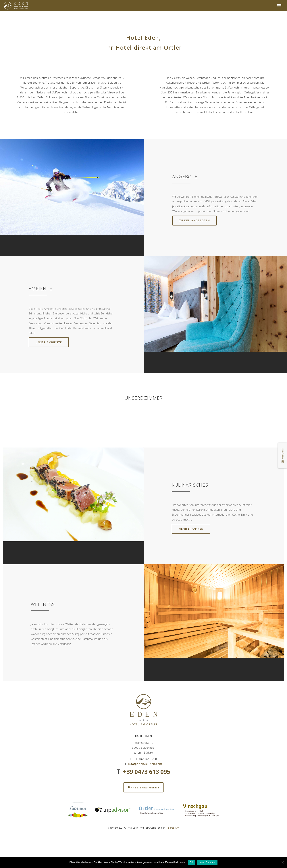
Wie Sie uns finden (143, 787)
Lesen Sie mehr (207, 862)
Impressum (173, 828)
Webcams (283, 456)
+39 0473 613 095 (147, 772)
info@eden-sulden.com (145, 764)
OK (191, 862)
